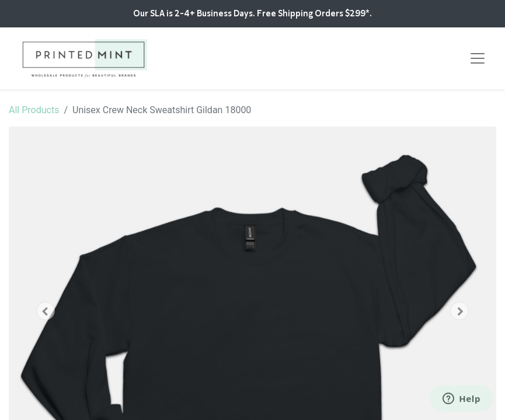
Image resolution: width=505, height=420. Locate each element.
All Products (34, 110)
